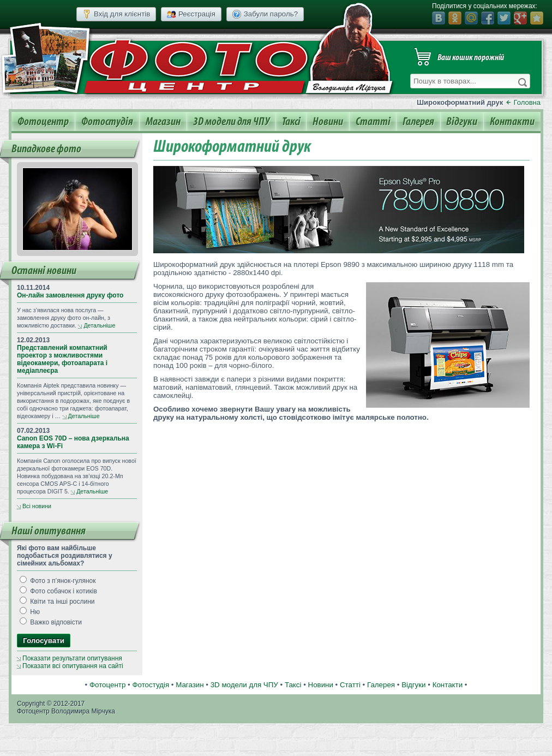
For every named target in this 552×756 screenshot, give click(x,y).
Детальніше (99, 325)
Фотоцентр (43, 122)
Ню (30, 612)
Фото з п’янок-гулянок (58, 581)
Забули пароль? (265, 14)
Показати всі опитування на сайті (73, 666)
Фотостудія (107, 122)
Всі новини (37, 506)
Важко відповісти (51, 622)
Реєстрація (191, 14)
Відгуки (462, 122)
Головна (527, 102)
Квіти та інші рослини (57, 602)
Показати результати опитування (72, 658)
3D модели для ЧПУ (231, 122)
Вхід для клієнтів (116, 14)
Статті (373, 122)
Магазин (163, 122)
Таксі (291, 122)
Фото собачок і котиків (58, 591)
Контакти (512, 122)
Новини (328, 122)
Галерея (418, 122)
